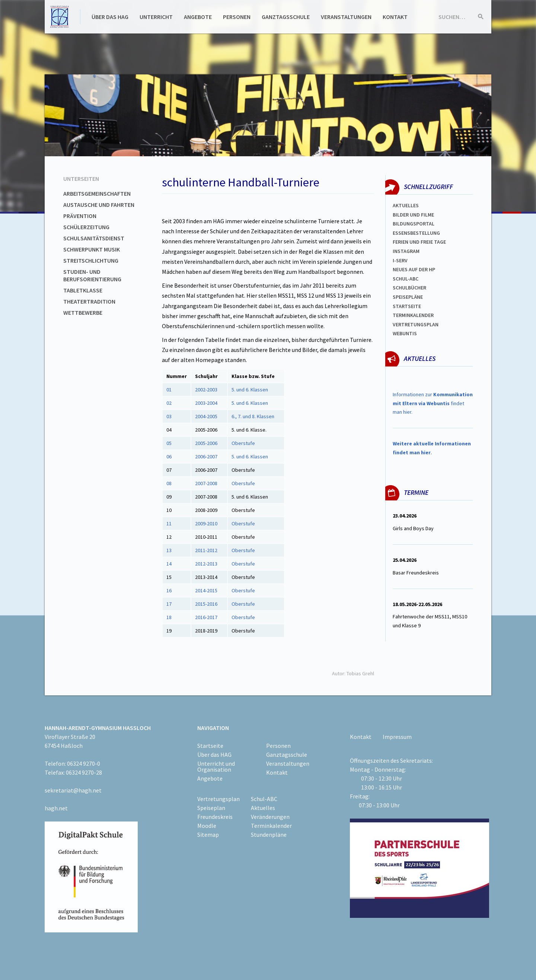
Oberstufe (243, 443)
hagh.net (56, 808)
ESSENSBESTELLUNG (416, 233)
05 (170, 443)
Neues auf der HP (414, 269)
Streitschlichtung (91, 260)
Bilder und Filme (413, 215)
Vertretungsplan (416, 324)
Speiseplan (211, 808)
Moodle (207, 826)
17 (169, 604)
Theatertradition (89, 301)
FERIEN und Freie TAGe (419, 242)
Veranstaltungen (346, 17)
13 (169, 550)
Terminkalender (413, 315)
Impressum (397, 737)
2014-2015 (206, 590)
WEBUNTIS (405, 333)
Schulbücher (409, 288)
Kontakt (395, 17)
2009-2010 (207, 523)
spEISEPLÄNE (408, 297)
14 (169, 564)
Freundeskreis (215, 817)
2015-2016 (206, 604)
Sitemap (208, 835)
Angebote (198, 17)
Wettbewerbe (83, 313)
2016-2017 (206, 617)
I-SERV (400, 260)
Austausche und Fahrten (99, 205)
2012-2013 (206, 564)
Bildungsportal (414, 224)
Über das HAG (110, 17)
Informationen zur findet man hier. (433, 403)
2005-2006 (207, 443)
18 (169, 617)
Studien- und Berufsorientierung (92, 275)
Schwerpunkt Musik (92, 249)
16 (169, 590)
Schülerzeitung (86, 227)
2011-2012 (206, 550)
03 (169, 416)
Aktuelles (406, 205)
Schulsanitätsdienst (94, 238)
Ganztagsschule (286, 17)
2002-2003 (206, 390)
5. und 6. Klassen (250, 390)
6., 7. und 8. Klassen (253, 416)
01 (169, 390)
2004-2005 (206, 416)
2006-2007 (207, 457)
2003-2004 (206, 403)
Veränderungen (270, 817)
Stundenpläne (269, 835)
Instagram (406, 251)
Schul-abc (406, 279)
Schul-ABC (264, 799)
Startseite (407, 306)
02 (169, 403)
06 (169, 457)
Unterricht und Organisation (216, 766)
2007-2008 (207, 483)
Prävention (80, 216)
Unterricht (156, 17)
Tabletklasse (83, 290)
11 (170, 523)
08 (169, 483)
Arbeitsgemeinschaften (97, 193)
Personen (237, 17)
